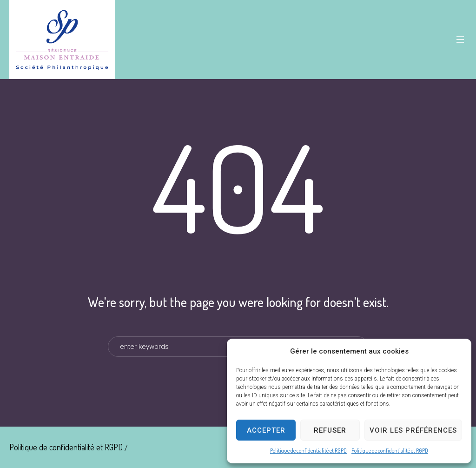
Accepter (266, 430)
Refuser (330, 430)
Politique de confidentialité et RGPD (308, 451)
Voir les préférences (413, 430)
